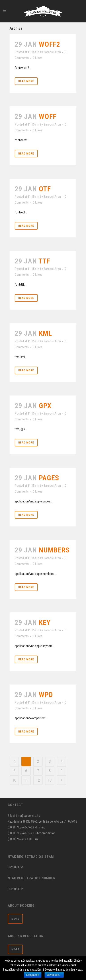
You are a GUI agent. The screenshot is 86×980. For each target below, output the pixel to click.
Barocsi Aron (52, 52)
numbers (54, 550)
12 (38, 780)
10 (14, 780)
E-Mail (12, 816)
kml (45, 333)
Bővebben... (54, 975)
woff (48, 116)
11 (26, 780)
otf (45, 189)
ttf (44, 261)
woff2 (49, 44)
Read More (26, 81)
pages (49, 478)
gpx (45, 406)
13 (50, 780)
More (15, 919)
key (45, 622)
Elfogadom (33, 975)
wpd (46, 695)
